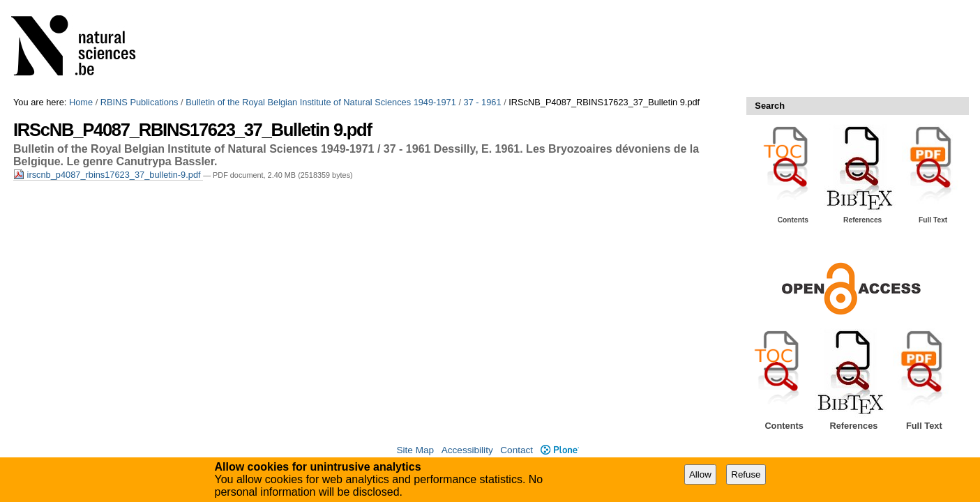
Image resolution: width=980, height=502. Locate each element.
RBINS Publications (140, 102)
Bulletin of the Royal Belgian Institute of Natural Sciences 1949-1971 (321, 102)
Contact (517, 450)
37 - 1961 (483, 102)
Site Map (415, 450)
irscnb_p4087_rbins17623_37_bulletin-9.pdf (108, 175)
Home (81, 102)
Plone (560, 450)
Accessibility (467, 450)
